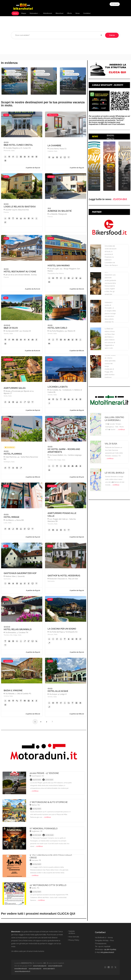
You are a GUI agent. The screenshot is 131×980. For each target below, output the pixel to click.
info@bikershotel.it (107, 952)
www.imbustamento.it (22, 971)
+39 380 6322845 (110, 949)
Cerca (112, 35)
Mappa (24, 13)
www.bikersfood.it (21, 969)
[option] (15, 81)
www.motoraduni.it (40, 966)
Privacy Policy (74, 940)
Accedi (115, 4)
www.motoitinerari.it (55, 966)
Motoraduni (34, 13)
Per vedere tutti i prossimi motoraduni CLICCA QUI (38, 914)
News (78, 13)
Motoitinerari (48, 13)
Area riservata (74, 937)
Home (15, 13)
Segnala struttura (72, 932)
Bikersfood (59, 13)
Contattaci (87, 13)
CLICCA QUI (120, 199)
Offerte (69, 13)
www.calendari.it (49, 969)
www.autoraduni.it (35, 969)
